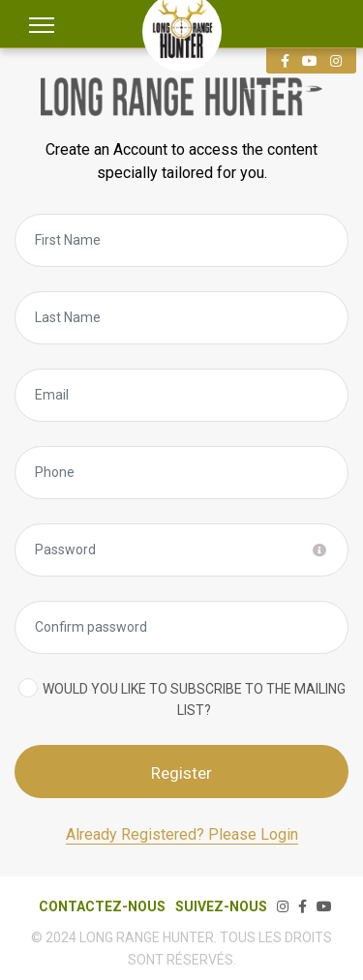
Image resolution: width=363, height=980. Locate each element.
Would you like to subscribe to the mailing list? (194, 699)
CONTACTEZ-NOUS (102, 906)
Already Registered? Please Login (182, 834)
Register (181, 773)
